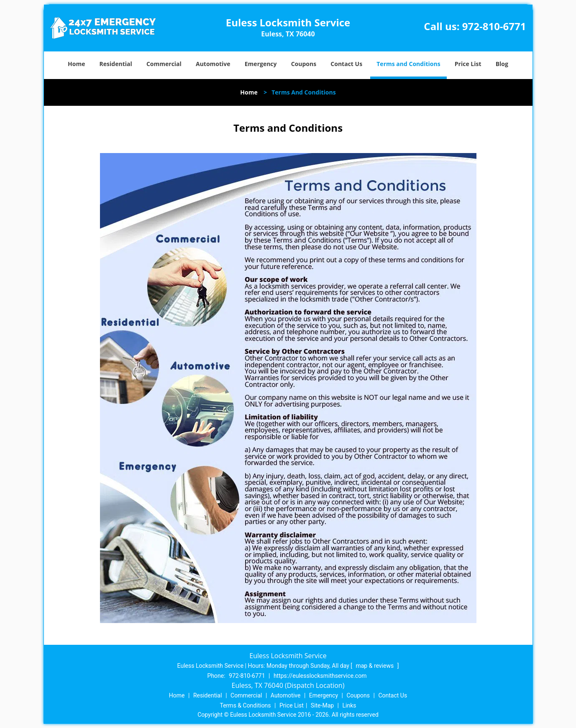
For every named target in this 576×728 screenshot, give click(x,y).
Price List (468, 64)
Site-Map (322, 705)
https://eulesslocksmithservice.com (320, 676)
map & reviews (375, 666)
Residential (116, 64)
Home (76, 64)
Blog (502, 64)
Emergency (261, 64)
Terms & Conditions (246, 705)
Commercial (164, 64)
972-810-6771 (494, 26)
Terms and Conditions (408, 64)
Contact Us (346, 64)
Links (349, 705)
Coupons (304, 64)
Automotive (213, 64)
